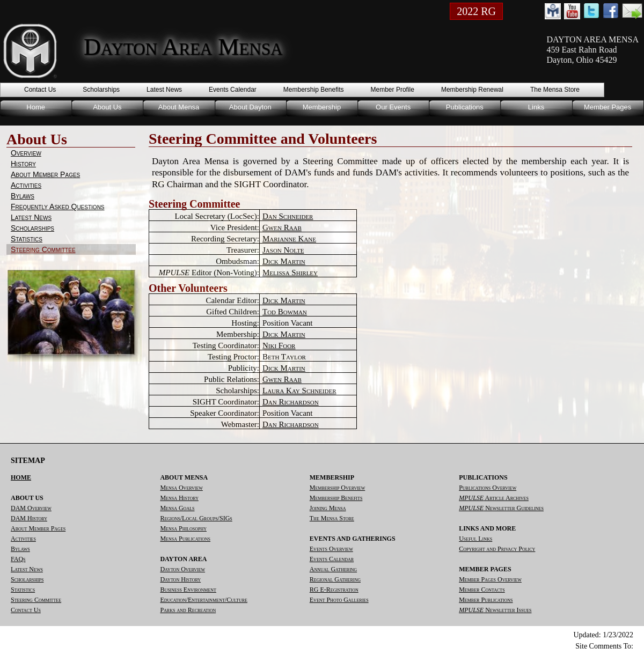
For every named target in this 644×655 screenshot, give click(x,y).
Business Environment (188, 590)
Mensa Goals (177, 508)
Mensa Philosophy (183, 528)
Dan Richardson (291, 402)
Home (36, 107)
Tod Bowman (285, 312)
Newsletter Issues (495, 610)
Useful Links (475, 539)
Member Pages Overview (490, 579)
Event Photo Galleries (339, 600)
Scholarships (101, 90)
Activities (26, 185)
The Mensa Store (555, 90)
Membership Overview (337, 488)
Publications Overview (488, 488)
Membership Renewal (472, 90)
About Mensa (179, 107)
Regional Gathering (335, 579)
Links (536, 107)
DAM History (29, 518)
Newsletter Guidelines (501, 508)
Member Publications (486, 600)
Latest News (164, 90)
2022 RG (476, 11)
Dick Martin (284, 261)
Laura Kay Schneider (299, 391)
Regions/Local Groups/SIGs (196, 518)
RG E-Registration (334, 590)
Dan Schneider (288, 216)
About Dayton (250, 107)
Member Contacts (482, 590)
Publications (465, 107)
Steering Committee (43, 249)
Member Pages (608, 107)
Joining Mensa (328, 508)
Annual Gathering (333, 569)
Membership (322, 107)
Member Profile (393, 90)
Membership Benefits (314, 90)
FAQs (18, 559)
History (23, 164)
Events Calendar (233, 90)
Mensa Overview (181, 488)
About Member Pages (45, 174)
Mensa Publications (185, 539)
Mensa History (179, 498)
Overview (26, 153)
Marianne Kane (289, 239)
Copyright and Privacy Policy (497, 549)
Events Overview (331, 549)
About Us (107, 107)
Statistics (27, 239)
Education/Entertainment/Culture (204, 600)
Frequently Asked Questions (58, 207)
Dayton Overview (182, 569)
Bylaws (23, 196)
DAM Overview (31, 508)
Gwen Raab (282, 227)
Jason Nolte (283, 250)
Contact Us (40, 90)
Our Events (393, 107)
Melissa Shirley (290, 273)
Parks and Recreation (188, 610)
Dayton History (180, 579)
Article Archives (494, 498)
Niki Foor (279, 345)
